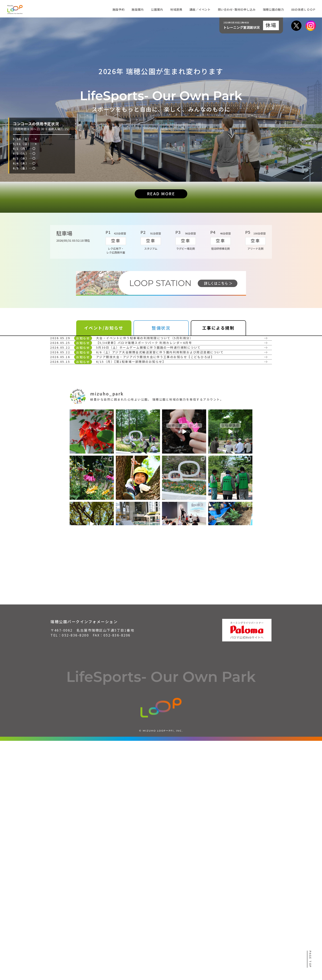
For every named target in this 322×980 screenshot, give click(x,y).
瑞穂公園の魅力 (273, 9)
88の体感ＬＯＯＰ (304, 9)
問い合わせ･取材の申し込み (237, 9)
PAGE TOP (310, 959)
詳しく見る (70, 381)
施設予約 (119, 9)
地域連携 (176, 9)
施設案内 (138, 9)
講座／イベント (200, 9)
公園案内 (157, 9)
